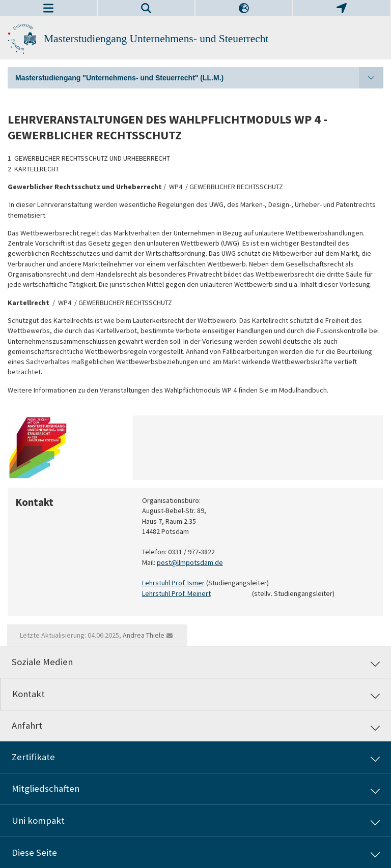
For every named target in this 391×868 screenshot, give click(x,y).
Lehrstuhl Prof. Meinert (176, 593)
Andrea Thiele (144, 635)
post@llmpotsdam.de (190, 562)
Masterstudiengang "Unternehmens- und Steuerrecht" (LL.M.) (199, 78)
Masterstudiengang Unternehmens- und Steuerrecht (156, 39)
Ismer (196, 583)
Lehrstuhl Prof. (165, 583)
